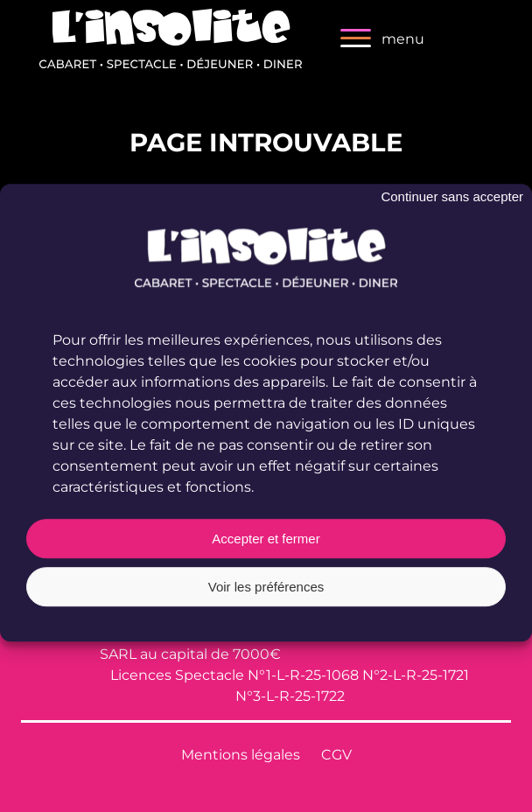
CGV (336, 754)
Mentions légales (241, 754)
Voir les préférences (266, 598)
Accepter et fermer (266, 550)
